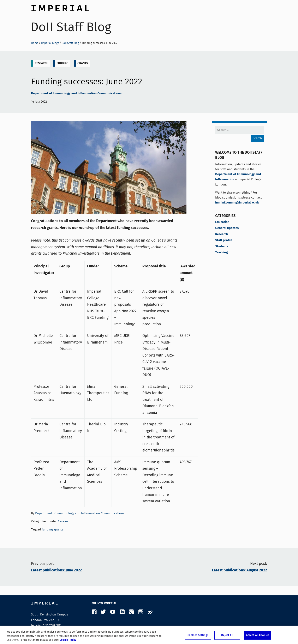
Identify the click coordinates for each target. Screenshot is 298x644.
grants (83, 63)
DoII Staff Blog (71, 27)
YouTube (113, 612)
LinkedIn (122, 612)
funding (62, 63)
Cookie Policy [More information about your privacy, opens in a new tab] (68, 641)
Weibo (150, 612)
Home (35, 43)
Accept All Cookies (258, 636)
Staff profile (224, 240)
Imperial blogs (50, 43)
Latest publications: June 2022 (56, 570)
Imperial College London (60, 7)
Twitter (103, 612)
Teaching (221, 253)
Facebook (94, 612)
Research (41, 63)
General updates (227, 228)
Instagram (141, 612)
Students (222, 247)
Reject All (227, 636)
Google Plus (131, 612)
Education (222, 222)
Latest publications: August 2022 (239, 570)
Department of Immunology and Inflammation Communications (76, 93)
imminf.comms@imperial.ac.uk (237, 203)
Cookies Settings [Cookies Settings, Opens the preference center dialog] (198, 636)
